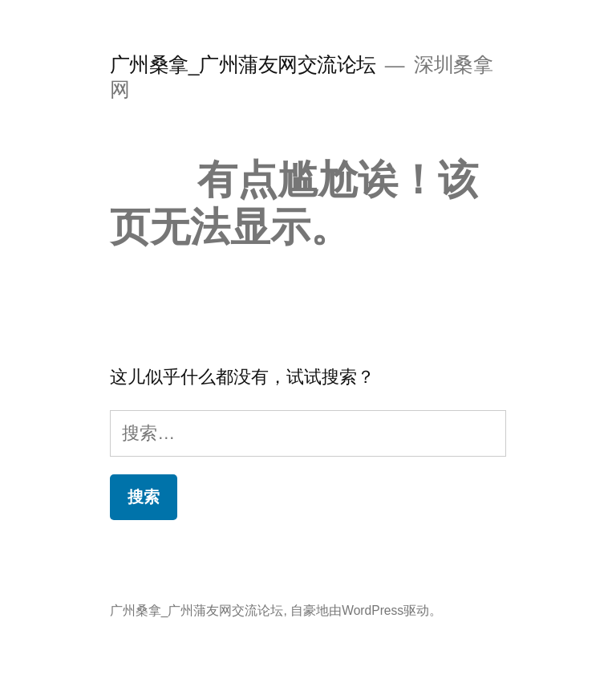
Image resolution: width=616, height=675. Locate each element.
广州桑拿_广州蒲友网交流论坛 (243, 65)
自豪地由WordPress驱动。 (366, 610)
